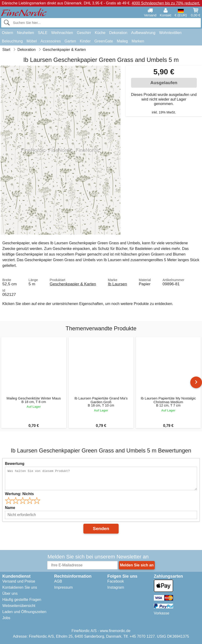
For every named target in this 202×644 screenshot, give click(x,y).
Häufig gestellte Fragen (22, 600)
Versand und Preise (19, 581)
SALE (43, 33)
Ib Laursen (117, 284)
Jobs (6, 618)
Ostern (8, 33)
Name (10, 508)
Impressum (63, 587)
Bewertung (15, 464)
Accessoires (51, 41)
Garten (70, 41)
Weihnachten (62, 33)
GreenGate (104, 41)
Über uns (10, 593)
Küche (100, 33)
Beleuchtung (12, 41)
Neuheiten (25, 33)
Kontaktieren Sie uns (20, 587)
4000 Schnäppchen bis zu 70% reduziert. (166, 3)
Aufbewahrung (143, 33)
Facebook (116, 581)
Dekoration (118, 33)
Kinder (85, 41)
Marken (138, 41)
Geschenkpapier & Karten (73, 284)
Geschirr (84, 33)
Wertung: (19, 494)
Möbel (32, 41)
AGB (58, 581)
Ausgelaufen (164, 83)
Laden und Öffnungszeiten (24, 612)
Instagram (116, 587)
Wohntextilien (170, 33)
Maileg (122, 41)
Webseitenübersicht (19, 606)
